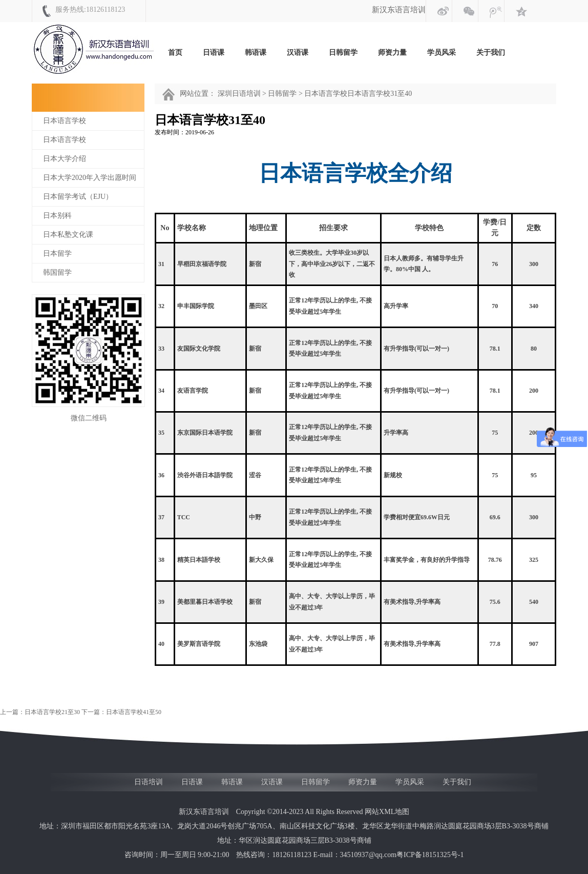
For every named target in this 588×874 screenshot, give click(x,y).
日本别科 (57, 216)
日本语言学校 (65, 121)
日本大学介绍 (65, 159)
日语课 (214, 53)
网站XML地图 (387, 812)
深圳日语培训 (239, 94)
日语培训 (149, 782)
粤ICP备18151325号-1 (430, 855)
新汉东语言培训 (399, 10)
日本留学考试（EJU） (78, 197)
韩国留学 (57, 272)
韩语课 (256, 53)
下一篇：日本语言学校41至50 (122, 712)
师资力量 (392, 53)
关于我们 (491, 53)
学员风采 (442, 53)
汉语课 (298, 53)
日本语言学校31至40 (380, 94)
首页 (175, 53)
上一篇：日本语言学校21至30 (41, 712)
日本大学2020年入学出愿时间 (90, 178)
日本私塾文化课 (68, 235)
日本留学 (57, 253)
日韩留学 (343, 53)
